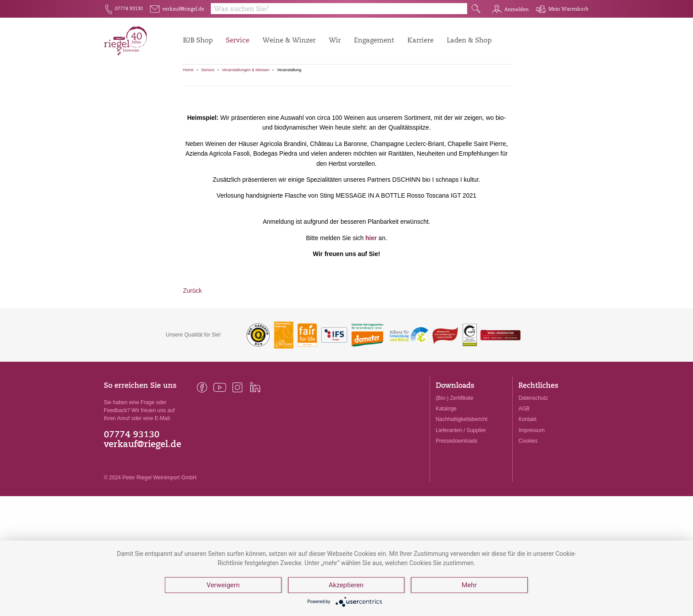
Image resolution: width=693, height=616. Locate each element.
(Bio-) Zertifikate (455, 443)
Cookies (528, 485)
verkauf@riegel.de (143, 489)
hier (371, 282)
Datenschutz (533, 443)
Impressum (531, 474)
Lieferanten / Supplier (461, 474)
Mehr (469, 585)
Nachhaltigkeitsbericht (462, 464)
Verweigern (223, 585)
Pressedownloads (457, 485)
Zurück (192, 335)
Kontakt (527, 464)
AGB (524, 453)
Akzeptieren (346, 585)
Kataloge (446, 453)
